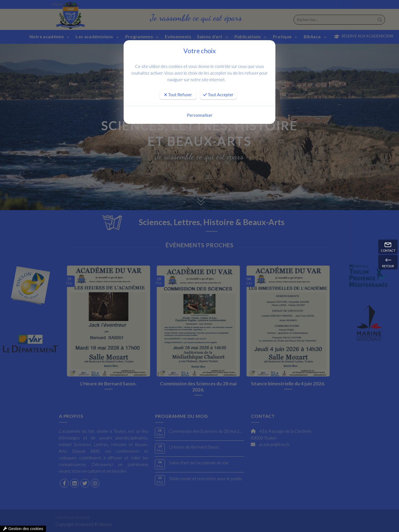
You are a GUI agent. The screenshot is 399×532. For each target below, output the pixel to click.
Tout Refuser (178, 95)
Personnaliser (200, 115)
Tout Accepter (218, 95)
